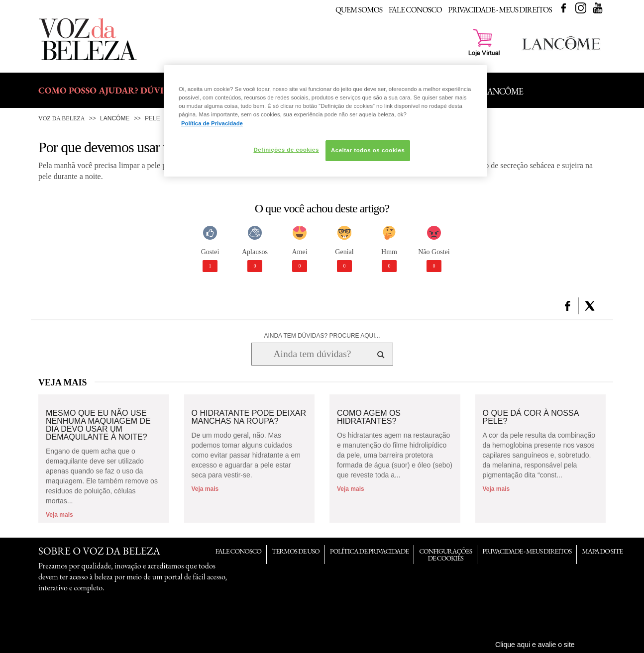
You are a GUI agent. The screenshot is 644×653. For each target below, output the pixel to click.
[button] (568, 306)
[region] (325, 121)
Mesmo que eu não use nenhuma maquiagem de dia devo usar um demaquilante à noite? (98, 425)
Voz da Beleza (61, 118)
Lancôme (115, 118)
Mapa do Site (602, 551)
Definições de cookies (286, 150)
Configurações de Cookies (445, 555)
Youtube (598, 8)
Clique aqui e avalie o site (535, 645)
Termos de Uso (296, 551)
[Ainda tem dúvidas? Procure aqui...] (312, 354)
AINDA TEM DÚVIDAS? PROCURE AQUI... (322, 336)
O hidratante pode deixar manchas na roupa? (249, 417)
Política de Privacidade (369, 551)
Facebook (563, 8)
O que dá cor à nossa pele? (531, 417)
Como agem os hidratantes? (369, 417)
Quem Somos (359, 10)
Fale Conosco (415, 10)
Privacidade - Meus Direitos (500, 10)
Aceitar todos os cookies (368, 150)
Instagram (581, 8)
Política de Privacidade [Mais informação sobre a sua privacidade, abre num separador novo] (212, 123)
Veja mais (59, 515)
